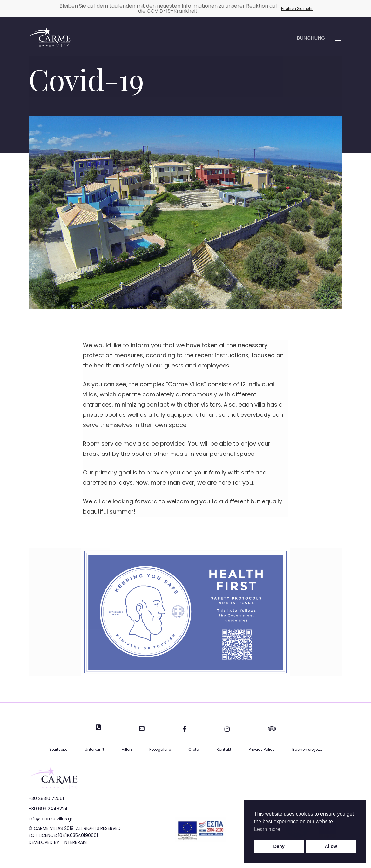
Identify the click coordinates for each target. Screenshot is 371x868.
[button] (339, 38)
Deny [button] (279, 846)
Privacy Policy (262, 750)
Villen (127, 750)
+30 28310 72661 (46, 798)
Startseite (58, 750)
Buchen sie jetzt (307, 750)
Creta (194, 750)
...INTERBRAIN (74, 842)
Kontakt (224, 750)
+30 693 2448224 (48, 809)
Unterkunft (94, 750)
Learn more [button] (267, 829)
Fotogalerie (160, 750)
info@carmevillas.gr (51, 819)
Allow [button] (331, 846)
